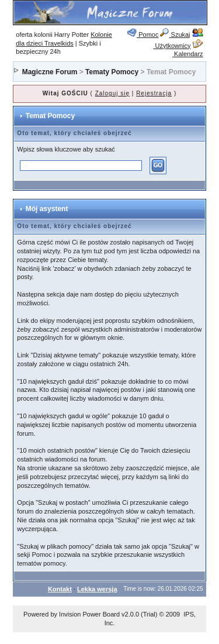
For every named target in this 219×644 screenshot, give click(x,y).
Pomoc (143, 35)
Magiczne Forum (50, 72)
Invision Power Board (89, 614)
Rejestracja (154, 93)
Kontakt (60, 589)
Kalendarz (188, 50)
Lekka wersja (97, 589)
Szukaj (175, 35)
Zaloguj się (112, 93)
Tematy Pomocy (112, 72)
